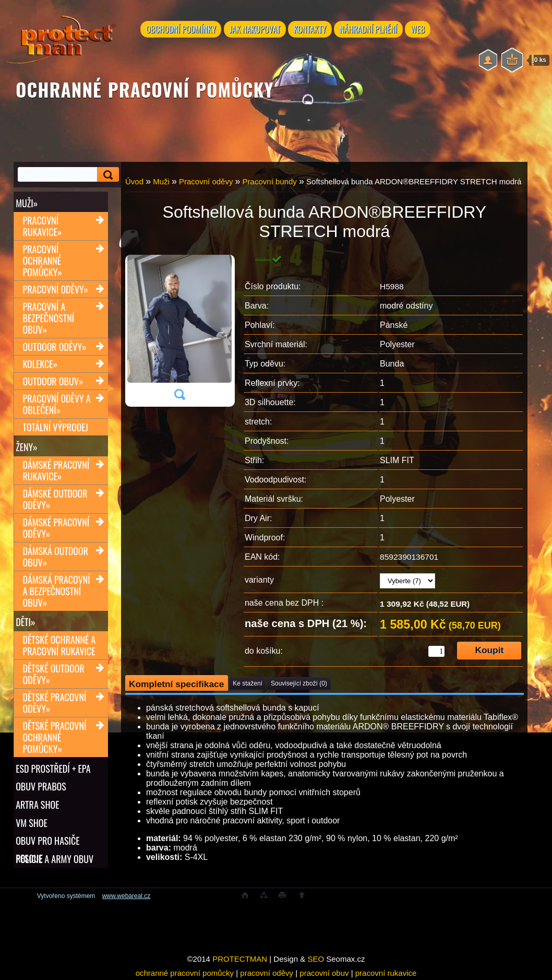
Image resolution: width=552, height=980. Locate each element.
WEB (420, 30)
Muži (161, 181)
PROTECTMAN (240, 959)
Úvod (134, 181)
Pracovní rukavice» (43, 227)
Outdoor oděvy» (55, 347)
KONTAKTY (311, 30)
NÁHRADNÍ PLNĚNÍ (370, 30)
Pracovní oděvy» (56, 290)
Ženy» (27, 447)
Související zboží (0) (299, 683)
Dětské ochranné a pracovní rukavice (59, 646)
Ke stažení (248, 683)
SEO (316, 959)
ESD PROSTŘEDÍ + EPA (53, 770)
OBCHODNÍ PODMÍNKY (181, 30)
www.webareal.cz (127, 896)
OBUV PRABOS (41, 788)
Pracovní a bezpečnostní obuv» (49, 318)
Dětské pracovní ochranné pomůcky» (55, 738)
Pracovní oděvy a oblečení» (57, 405)
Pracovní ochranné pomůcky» (43, 261)
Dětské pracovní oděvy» (55, 704)
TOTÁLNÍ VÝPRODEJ (56, 428)
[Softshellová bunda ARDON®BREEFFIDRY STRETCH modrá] (179, 331)
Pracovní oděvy (206, 181)
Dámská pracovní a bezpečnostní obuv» (57, 592)
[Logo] (61, 42)
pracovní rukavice (386, 973)
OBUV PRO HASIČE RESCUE (47, 843)
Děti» (25, 623)
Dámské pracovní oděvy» (56, 528)
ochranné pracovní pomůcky (185, 973)
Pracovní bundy (270, 181)
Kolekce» (40, 364)
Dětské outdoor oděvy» (54, 675)
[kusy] (436, 651)
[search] (106, 175)
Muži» (27, 203)
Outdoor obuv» (53, 382)
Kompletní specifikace (176, 684)
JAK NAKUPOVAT (255, 30)
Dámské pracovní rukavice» (56, 471)
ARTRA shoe (37, 806)
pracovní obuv (324, 973)
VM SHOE (32, 824)
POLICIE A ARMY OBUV (55, 861)
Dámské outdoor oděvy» (55, 500)
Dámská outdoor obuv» (56, 557)
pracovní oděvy (267, 973)
